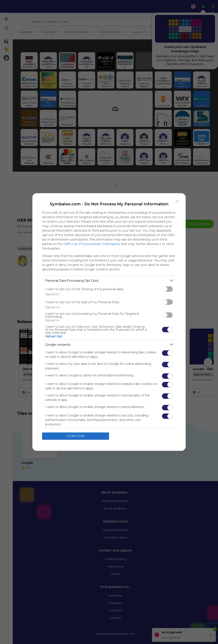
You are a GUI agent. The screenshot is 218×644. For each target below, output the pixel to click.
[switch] (167, 289)
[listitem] (109, 281)
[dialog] (109, 322)
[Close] (177, 202)
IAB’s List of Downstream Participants (92, 244)
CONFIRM (76, 436)
